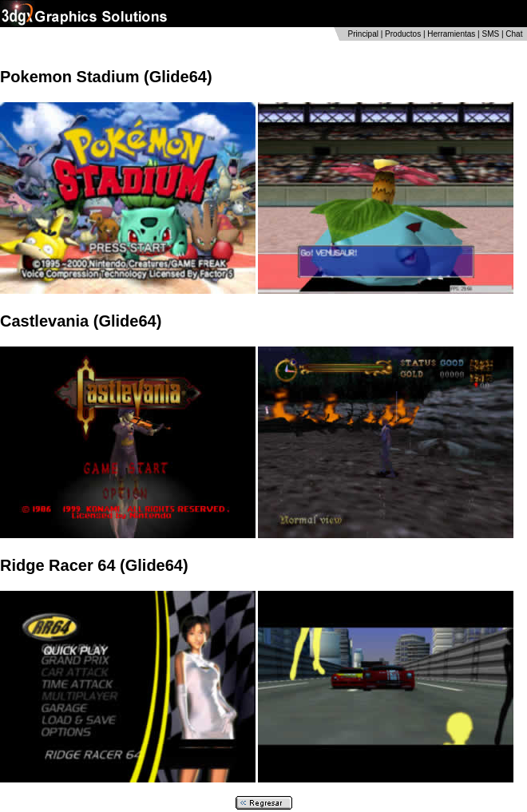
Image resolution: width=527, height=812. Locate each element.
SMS (490, 34)
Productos (403, 34)
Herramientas (451, 34)
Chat (514, 34)
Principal (363, 34)
